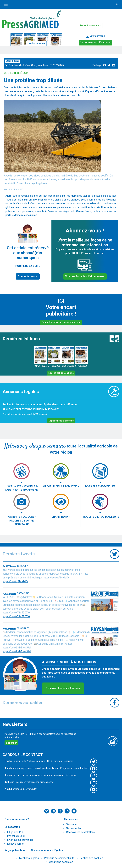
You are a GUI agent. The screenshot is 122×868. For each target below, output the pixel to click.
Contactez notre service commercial (61, 322)
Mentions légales (29, 858)
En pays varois (15, 844)
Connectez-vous (28, 276)
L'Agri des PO (15, 832)
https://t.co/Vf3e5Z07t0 (16, 616)
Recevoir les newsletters (80, 832)
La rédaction (12, 827)
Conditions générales (61, 862)
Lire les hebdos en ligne (61, 373)
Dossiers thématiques (100, 486)
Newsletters (95, 36)
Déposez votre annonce (61, 421)
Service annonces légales (47, 850)
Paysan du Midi (16, 836)
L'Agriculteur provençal (20, 840)
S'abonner (105, 43)
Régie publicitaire (15, 850)
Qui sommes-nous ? (17, 819)
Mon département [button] (90, 25)
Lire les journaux (36, 43)
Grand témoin (61, 517)
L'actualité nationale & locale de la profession (22, 488)
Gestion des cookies (91, 858)
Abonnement (71, 819)
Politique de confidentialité (59, 858)
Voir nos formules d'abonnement (85, 276)
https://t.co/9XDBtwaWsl (17, 651)
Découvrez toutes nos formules (63, 688)
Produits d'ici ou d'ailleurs (100, 517)
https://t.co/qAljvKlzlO (15, 581)
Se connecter (88, 43)
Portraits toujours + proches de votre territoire (22, 521)
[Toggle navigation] (6, 4)
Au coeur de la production (61, 486)
